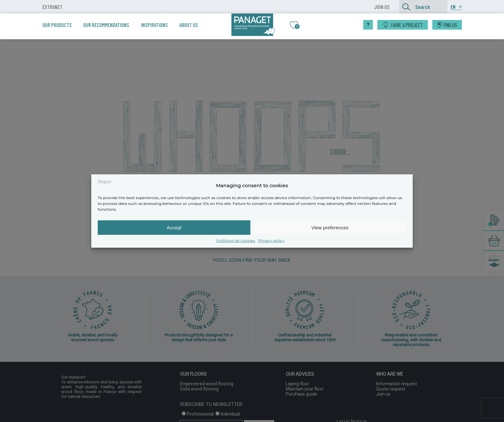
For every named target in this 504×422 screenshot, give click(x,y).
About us (189, 25)
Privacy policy (271, 240)
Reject (105, 182)
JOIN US (382, 7)
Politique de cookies (236, 240)
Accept (174, 228)
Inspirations (154, 25)
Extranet (52, 7)
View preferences (330, 228)
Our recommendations (106, 25)
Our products (57, 25)
